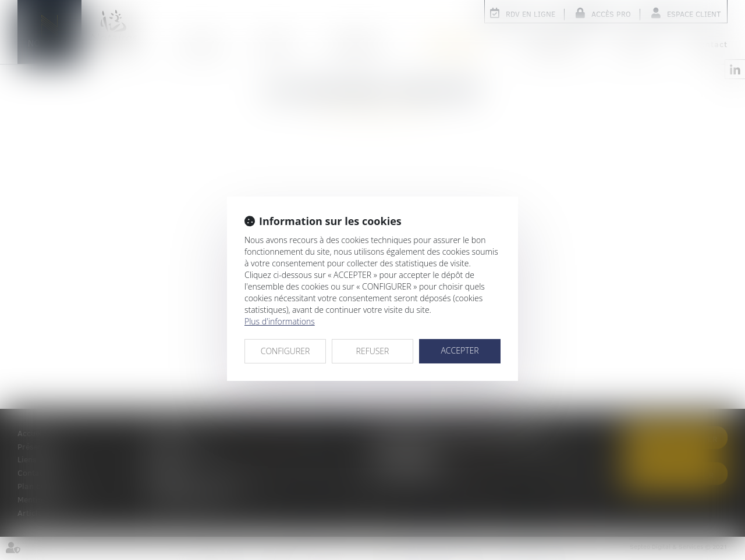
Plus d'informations (280, 321)
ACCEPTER (460, 350)
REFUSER (373, 351)
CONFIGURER (285, 351)
